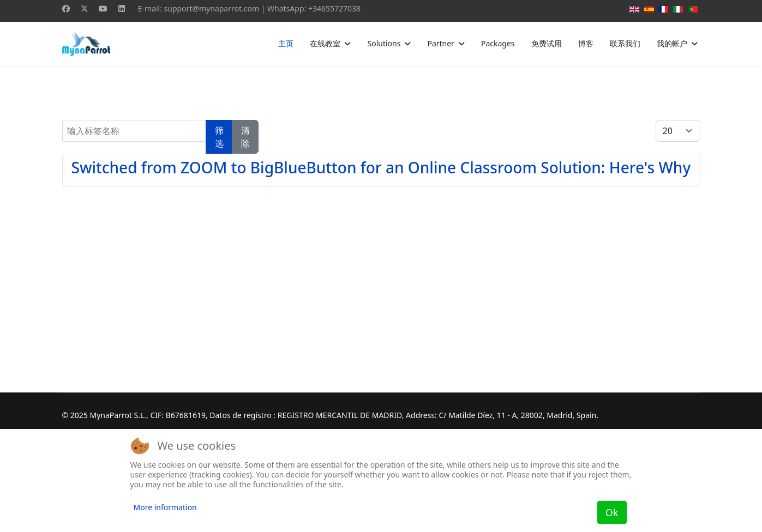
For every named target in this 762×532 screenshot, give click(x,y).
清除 (245, 137)
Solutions (384, 43)
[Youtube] (103, 8)
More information (165, 507)
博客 (586, 43)
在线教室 (325, 43)
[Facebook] (66, 8)
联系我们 (625, 43)
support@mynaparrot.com (212, 8)
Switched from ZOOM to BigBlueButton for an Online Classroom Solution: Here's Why (381, 167)
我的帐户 (672, 43)
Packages (498, 43)
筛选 (219, 137)
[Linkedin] (122, 8)
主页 (286, 43)
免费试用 (547, 43)
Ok (612, 512)
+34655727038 (334, 8)
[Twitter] (85, 8)
